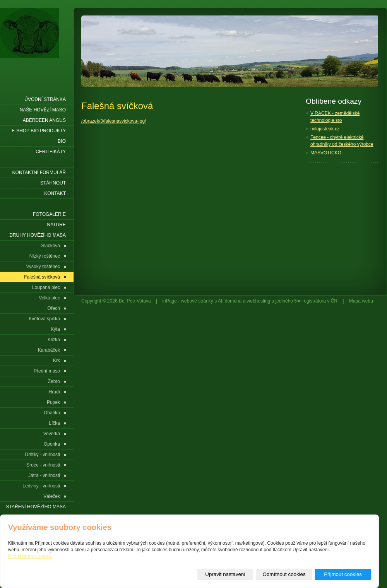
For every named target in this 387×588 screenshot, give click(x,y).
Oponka (52, 444)
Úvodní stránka (45, 99)
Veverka (52, 434)
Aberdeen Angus (44, 120)
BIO (62, 141)
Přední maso (47, 371)
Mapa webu (361, 301)
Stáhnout (53, 183)
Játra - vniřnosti (44, 475)
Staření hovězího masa (36, 507)
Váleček (52, 496)
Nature (57, 225)
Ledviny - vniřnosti (41, 486)
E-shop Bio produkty (39, 131)
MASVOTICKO (326, 153)
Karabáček (49, 350)
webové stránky (197, 301)
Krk (57, 361)
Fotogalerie (49, 214)
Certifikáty (51, 152)
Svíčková (51, 246)
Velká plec (49, 298)
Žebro (54, 381)
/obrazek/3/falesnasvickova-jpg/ (114, 121)
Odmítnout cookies (284, 574)
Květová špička (44, 319)
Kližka (54, 340)
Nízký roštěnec (45, 256)
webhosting (259, 301)
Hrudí (54, 392)
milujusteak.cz (325, 129)
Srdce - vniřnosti (43, 465)
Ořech (54, 308)
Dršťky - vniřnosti (42, 455)
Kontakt (55, 193)
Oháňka (52, 413)
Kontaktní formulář (39, 173)
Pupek (53, 402)
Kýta (55, 329)
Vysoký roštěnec (43, 267)
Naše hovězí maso (43, 110)
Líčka (54, 423)
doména (233, 301)
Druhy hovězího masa (38, 235)
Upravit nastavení (225, 574)
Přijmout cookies (343, 574)
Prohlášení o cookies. (30, 556)
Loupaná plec (46, 287)
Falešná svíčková (42, 277)
